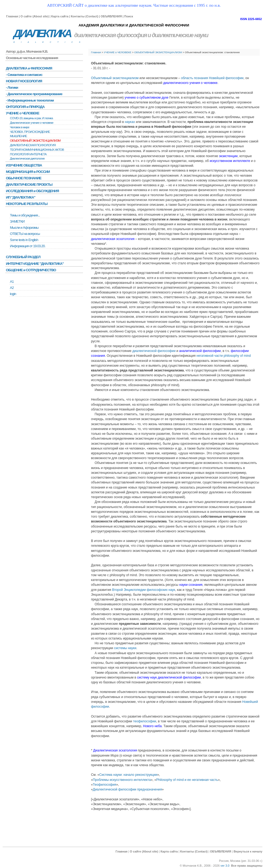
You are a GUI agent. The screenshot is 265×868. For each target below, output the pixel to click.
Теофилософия (105, 785)
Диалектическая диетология (27, 158)
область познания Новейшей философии (212, 78)
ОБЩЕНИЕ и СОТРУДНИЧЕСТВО (31, 270)
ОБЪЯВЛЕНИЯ (111, 16)
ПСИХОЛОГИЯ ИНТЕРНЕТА (28, 154)
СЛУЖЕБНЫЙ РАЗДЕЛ (23, 257)
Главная (12, 16)
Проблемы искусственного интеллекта (122, 780)
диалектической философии (154, 351)
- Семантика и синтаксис (24, 75)
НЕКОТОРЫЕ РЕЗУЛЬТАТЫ (27, 204)
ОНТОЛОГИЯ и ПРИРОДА (25, 107)
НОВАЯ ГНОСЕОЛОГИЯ (24, 81)
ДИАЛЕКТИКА (42, 34)
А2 (12, 288)
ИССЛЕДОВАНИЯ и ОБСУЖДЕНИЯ (32, 191)
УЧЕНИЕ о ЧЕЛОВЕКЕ (118, 52)
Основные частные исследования (32, 58)
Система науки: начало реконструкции (128, 775)
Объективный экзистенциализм (115, 78)
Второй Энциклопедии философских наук (144, 590)
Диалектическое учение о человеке (32, 123)
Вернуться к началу (248, 851)
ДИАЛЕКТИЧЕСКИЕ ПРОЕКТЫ (29, 185)
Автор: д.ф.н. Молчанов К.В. (27, 51)
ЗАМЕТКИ (17, 221)
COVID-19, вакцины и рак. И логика (31, 118)
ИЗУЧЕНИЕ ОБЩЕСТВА (24, 165)
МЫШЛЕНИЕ (18, 136)
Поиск (129, 16)
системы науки (125, 648)
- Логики (12, 88)
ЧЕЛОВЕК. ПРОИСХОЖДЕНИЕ (30, 132)
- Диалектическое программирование (34, 94)
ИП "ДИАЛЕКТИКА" (21, 197)
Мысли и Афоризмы (24, 228)
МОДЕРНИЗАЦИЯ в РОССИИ (28, 172)
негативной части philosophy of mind (224, 356)
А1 (12, 282)
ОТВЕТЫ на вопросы (25, 234)
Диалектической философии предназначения (127, 789)
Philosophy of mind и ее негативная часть (187, 780)
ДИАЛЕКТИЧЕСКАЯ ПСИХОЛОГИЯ (33, 145)
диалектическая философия (110, 35)
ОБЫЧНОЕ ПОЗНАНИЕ (24, 178)
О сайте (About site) (35, 16)
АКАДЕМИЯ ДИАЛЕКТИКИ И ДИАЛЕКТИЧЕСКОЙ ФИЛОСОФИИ (134, 25)
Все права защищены (247, 866)
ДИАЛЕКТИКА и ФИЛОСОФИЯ (29, 68)
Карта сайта (60, 16)
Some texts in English (24, 240)
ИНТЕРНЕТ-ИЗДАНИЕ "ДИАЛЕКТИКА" (35, 264)
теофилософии (145, 721)
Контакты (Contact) (84, 16)
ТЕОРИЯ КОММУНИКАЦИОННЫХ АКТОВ (37, 150)
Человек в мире (20, 127)
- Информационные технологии (30, 100)
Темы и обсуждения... (25, 215)
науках (130, 122)
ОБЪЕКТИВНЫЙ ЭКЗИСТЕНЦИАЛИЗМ (158, 52)
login (13, 294)
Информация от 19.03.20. (28, 246)
